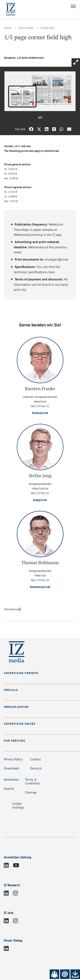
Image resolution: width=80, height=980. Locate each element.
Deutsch (36, 768)
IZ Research (12, 885)
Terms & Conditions (32, 781)
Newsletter (12, 780)
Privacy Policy (13, 759)
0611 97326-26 (40, 580)
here (52, 272)
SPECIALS (11, 690)
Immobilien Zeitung (18, 857)
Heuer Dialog (13, 940)
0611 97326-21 (40, 406)
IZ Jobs (9, 913)
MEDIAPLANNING (16, 707)
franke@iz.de (40, 413)
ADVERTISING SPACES (20, 724)
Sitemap (31, 792)
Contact (35, 759)
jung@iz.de (40, 500)
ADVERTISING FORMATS (21, 673)
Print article (13, 609)
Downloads (12, 768)
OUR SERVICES (14, 741)
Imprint (9, 789)
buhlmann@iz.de (40, 587)
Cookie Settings (18, 805)
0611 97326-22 (40, 493)
